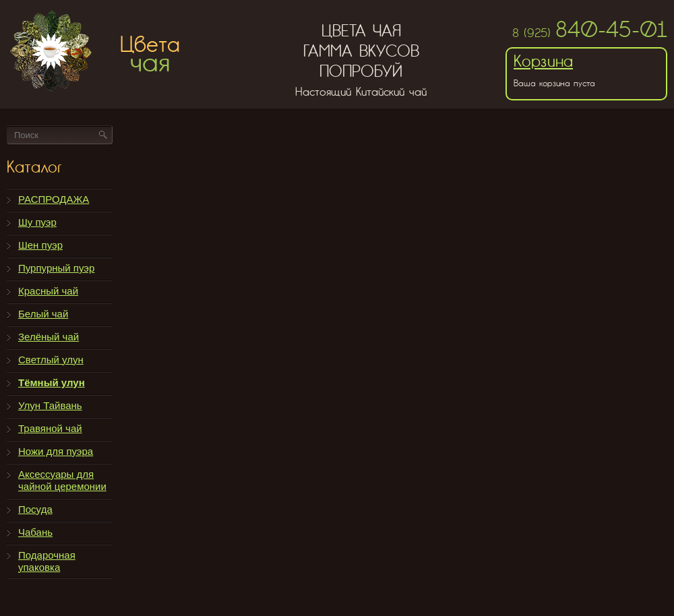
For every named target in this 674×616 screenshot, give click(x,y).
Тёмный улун (52, 382)
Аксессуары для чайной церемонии (62, 480)
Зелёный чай (49, 337)
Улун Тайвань (50, 405)
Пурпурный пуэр (56, 268)
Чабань (35, 532)
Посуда (35, 509)
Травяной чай (50, 428)
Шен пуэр (40, 245)
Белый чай (43, 314)
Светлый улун (51, 360)
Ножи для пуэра (56, 451)
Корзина (543, 61)
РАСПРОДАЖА (54, 199)
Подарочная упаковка (47, 561)
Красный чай (48, 291)
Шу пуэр (37, 222)
